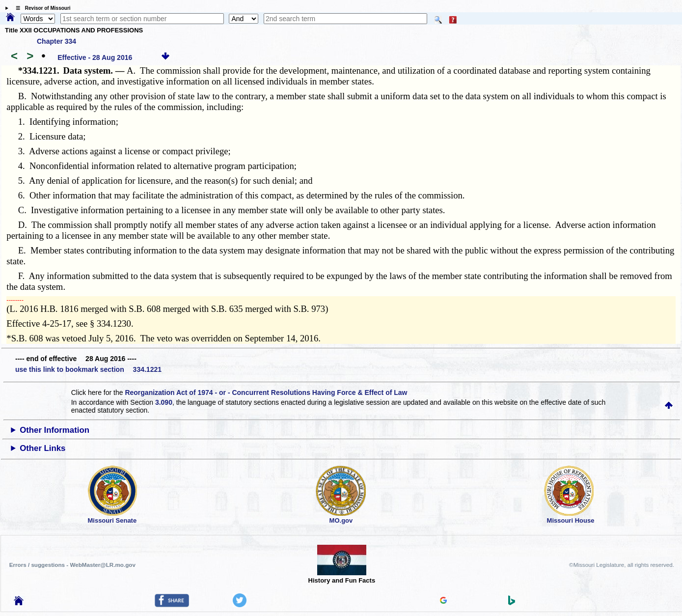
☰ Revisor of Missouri (41, 8)
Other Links (42, 448)
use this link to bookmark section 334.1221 (88, 369)
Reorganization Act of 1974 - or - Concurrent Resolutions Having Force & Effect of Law (266, 392)
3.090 (164, 402)
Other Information (55, 430)
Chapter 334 (56, 41)
